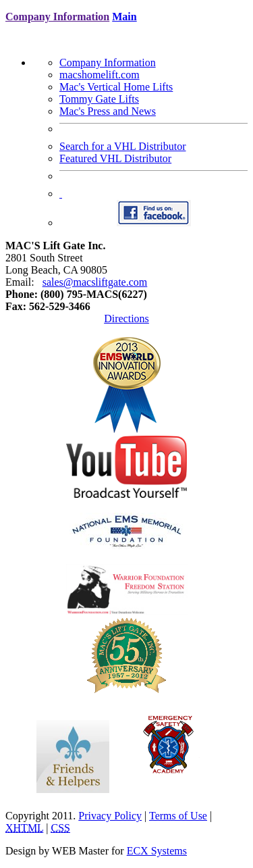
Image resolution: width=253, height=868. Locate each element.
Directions (126, 318)
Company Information (108, 62)
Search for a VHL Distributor (123, 146)
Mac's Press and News (108, 111)
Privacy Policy (110, 816)
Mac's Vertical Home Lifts (116, 87)
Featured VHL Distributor (115, 158)
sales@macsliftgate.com (95, 282)
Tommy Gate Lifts (99, 99)
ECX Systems (157, 851)
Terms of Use (178, 816)
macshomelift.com (100, 75)
